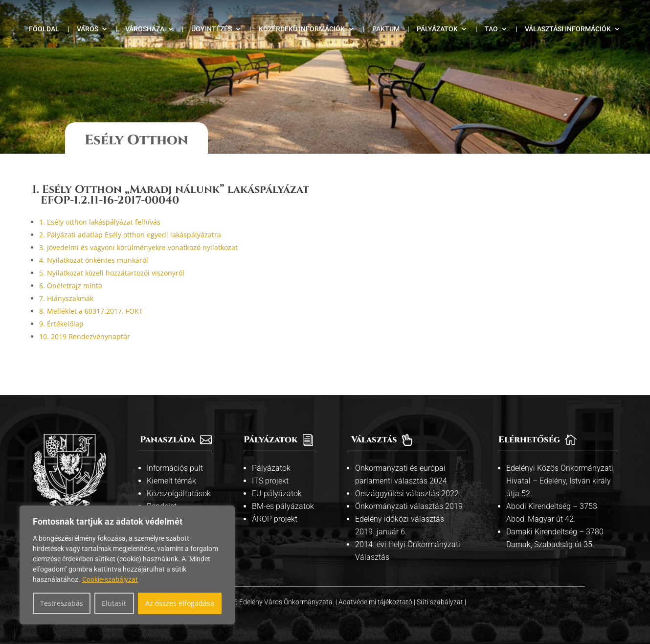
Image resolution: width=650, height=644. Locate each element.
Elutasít (114, 603)
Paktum (386, 29)
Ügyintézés (212, 29)
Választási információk (568, 29)
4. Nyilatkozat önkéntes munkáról (94, 260)
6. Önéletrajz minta (71, 286)
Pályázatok (437, 29)
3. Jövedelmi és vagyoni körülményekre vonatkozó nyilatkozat (138, 247)
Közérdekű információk (302, 29)
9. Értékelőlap (61, 324)
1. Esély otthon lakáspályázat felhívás (100, 222)
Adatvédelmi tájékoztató (376, 602)
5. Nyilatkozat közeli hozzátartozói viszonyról (112, 273)
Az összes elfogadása (180, 603)
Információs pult (175, 468)
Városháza (145, 29)
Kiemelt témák (171, 481)
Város (88, 29)
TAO (491, 29)
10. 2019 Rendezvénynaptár (85, 336)
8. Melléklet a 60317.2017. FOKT (91, 311)
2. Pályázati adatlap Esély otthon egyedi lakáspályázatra (130, 235)
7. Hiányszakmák (66, 298)
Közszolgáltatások (179, 494)
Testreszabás (62, 603)
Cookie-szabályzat (110, 579)
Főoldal (44, 29)
